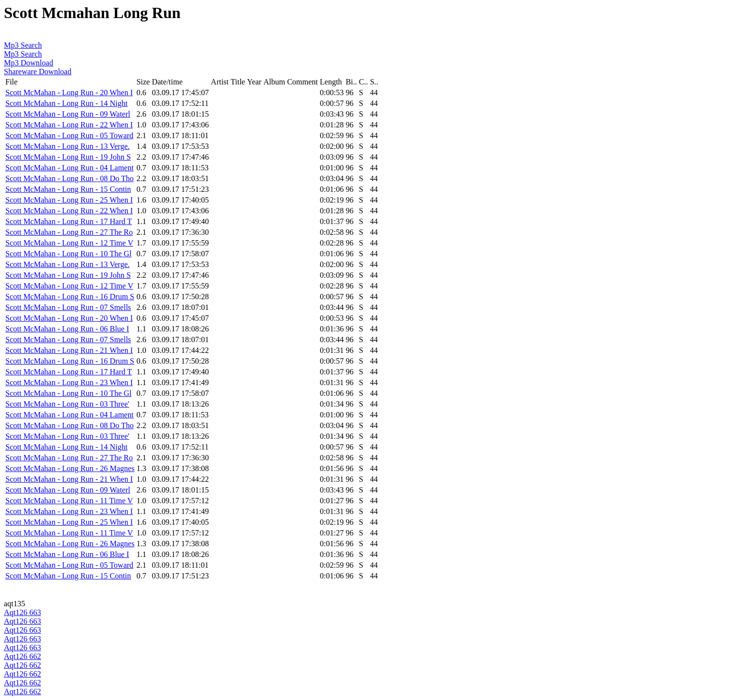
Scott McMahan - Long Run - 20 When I (69, 93)
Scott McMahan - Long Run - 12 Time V (69, 243)
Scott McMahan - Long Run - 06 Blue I (67, 329)
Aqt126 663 (22, 612)
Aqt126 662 (22, 656)
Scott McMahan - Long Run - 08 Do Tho (70, 178)
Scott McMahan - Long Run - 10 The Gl (68, 254)
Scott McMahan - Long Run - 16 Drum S (70, 297)
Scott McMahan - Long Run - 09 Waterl (68, 114)
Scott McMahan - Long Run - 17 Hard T (69, 221)
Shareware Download (38, 72)
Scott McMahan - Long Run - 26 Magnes (70, 468)
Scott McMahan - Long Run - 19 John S (68, 157)
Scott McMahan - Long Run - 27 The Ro (69, 232)
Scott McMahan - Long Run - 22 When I (69, 125)
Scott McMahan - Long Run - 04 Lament (70, 168)
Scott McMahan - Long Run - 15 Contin (68, 189)
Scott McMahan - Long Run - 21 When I (69, 350)
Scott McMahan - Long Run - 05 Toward (69, 135)
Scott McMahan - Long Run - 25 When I (69, 200)
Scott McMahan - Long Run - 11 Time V (69, 501)
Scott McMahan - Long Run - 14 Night (66, 103)
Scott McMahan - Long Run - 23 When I (69, 382)
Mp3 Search (23, 45)
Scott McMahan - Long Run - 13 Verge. (67, 146)
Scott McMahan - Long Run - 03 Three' (67, 404)
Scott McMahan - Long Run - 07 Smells (68, 307)
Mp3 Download (29, 63)
